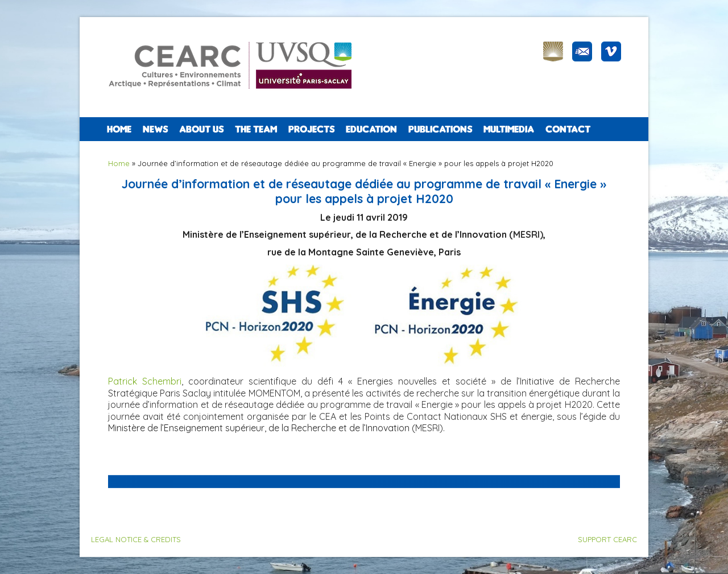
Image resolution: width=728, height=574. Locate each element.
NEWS (155, 129)
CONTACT (568, 129)
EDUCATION (371, 129)
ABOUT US (201, 129)
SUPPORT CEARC (607, 539)
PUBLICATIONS (440, 129)
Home (119, 129)
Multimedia (509, 129)
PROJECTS (311, 129)
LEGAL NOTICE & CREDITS (136, 539)
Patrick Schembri (145, 381)
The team (256, 129)
